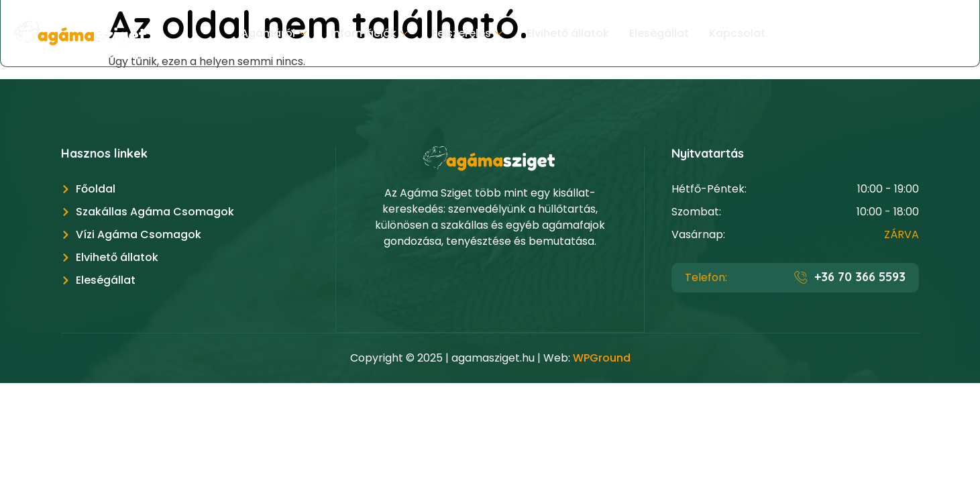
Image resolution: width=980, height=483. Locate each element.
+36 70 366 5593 (860, 277)
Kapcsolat (737, 33)
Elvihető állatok (568, 33)
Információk (369, 34)
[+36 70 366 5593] (801, 277)
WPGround (602, 358)
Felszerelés (467, 34)
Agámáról (274, 34)
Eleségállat (659, 33)
